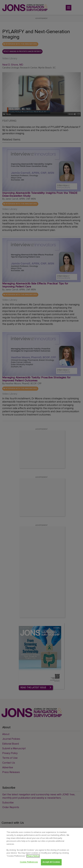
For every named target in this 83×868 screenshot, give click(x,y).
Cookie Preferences (29, 862)
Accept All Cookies (51, 862)
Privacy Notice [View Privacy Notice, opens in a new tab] (33, 856)
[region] (41, 848)
